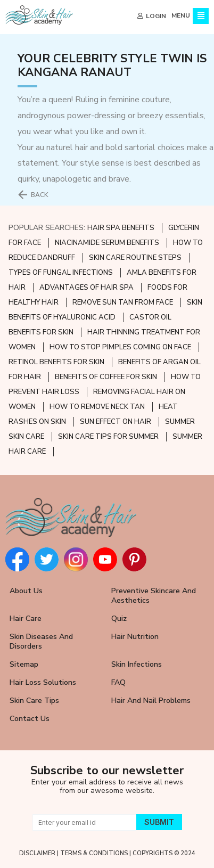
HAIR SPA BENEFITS (121, 228)
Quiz (119, 619)
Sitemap (24, 664)
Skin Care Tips (34, 701)
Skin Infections (137, 664)
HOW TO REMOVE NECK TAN (97, 407)
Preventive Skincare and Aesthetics (154, 596)
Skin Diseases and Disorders (41, 641)
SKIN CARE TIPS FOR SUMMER (108, 437)
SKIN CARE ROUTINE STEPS (135, 258)
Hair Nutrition (135, 637)
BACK (40, 195)
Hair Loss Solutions (43, 682)
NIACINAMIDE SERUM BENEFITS (107, 243)
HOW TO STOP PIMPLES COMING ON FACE (120, 347)
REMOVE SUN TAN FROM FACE (123, 302)
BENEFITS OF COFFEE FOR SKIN (106, 377)
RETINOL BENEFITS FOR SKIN (56, 362)
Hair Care (26, 619)
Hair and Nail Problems (151, 701)
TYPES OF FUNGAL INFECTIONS (61, 273)
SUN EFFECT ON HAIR (116, 422)
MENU (181, 15)
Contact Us (30, 719)
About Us (26, 591)
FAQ (118, 682)
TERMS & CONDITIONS (94, 853)
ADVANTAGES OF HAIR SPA (87, 288)
